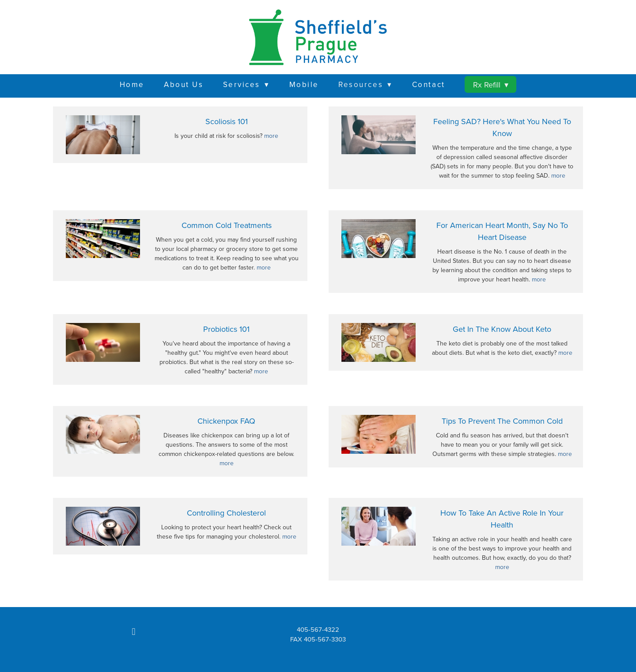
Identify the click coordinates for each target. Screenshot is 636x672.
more (271, 136)
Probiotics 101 (226, 329)
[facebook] (134, 632)
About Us (184, 84)
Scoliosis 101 (227, 121)
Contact (429, 84)
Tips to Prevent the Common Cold (502, 421)
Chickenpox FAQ (226, 421)
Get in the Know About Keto (502, 329)
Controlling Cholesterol (226, 513)
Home (132, 84)
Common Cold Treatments (227, 225)
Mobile (304, 84)
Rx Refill (491, 85)
